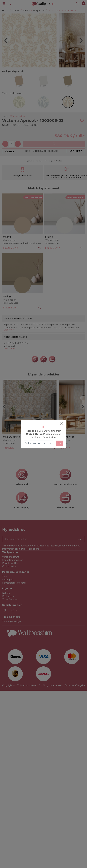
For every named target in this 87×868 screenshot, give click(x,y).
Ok (59, 443)
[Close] (61, 424)
